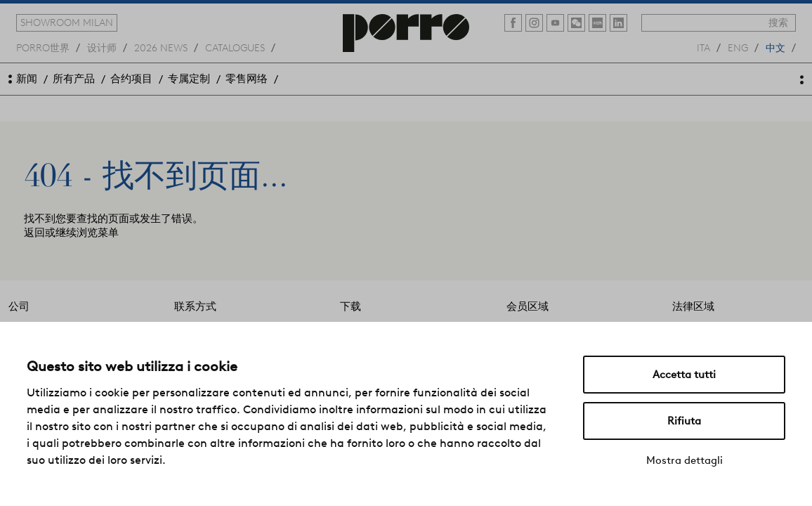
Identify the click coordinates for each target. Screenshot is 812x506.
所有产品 (74, 79)
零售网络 (247, 79)
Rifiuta (684, 421)
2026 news (161, 47)
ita (703, 47)
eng (738, 47)
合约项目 (131, 79)
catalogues (235, 47)
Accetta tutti (684, 375)
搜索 (778, 22)
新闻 (27, 79)
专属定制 (189, 79)
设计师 (102, 47)
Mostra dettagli (685, 460)
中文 (775, 47)
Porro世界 (43, 47)
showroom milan (67, 22)
